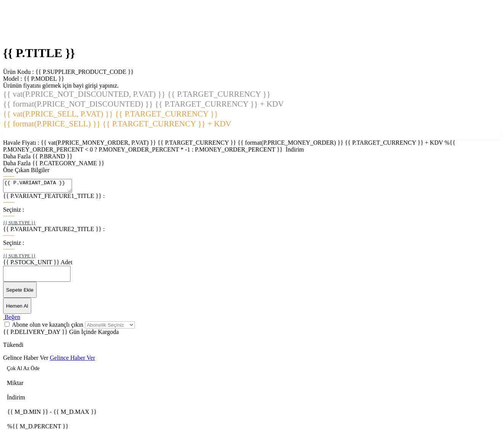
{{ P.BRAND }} (52, 156)
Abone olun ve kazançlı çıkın (48, 327)
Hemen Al (17, 308)
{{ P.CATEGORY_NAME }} (68, 163)
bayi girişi (85, 85)
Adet (66, 264)
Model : (34, 79)
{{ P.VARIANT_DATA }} (41, 187)
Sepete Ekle (20, 292)
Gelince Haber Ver (26, 360)
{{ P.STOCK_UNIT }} (31, 264)
